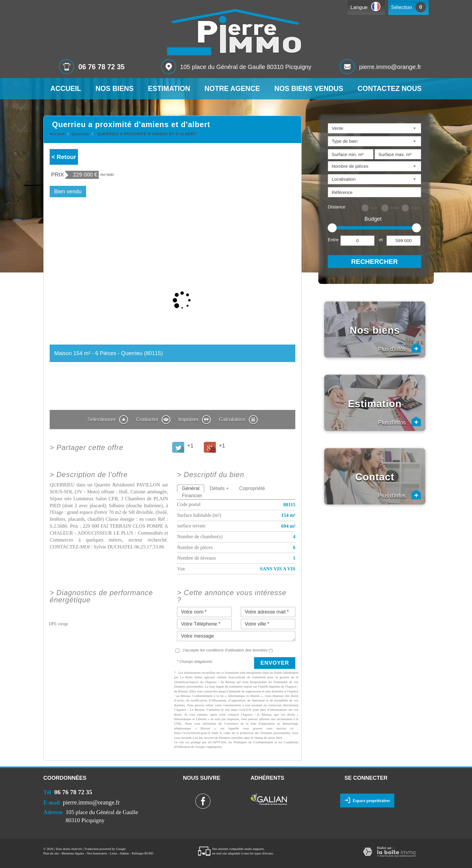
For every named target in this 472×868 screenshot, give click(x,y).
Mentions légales (73, 853)
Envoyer (275, 663)
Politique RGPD (142, 853)
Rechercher (374, 262)
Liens (113, 853)
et (381, 240)
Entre (333, 240)
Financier (192, 495)
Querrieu (80, 134)
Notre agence (232, 89)
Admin (124, 853)
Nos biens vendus (309, 89)
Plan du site (51, 853)
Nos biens (115, 89)
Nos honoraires (97, 853)
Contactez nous (390, 89)
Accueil (66, 89)
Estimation (169, 89)
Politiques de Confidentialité (253, 742)
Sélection (402, 7)
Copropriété (252, 488)
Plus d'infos (400, 348)
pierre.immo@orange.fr (390, 67)
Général (191, 488)
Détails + (219, 488)
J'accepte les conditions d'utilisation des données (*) (228, 650)
